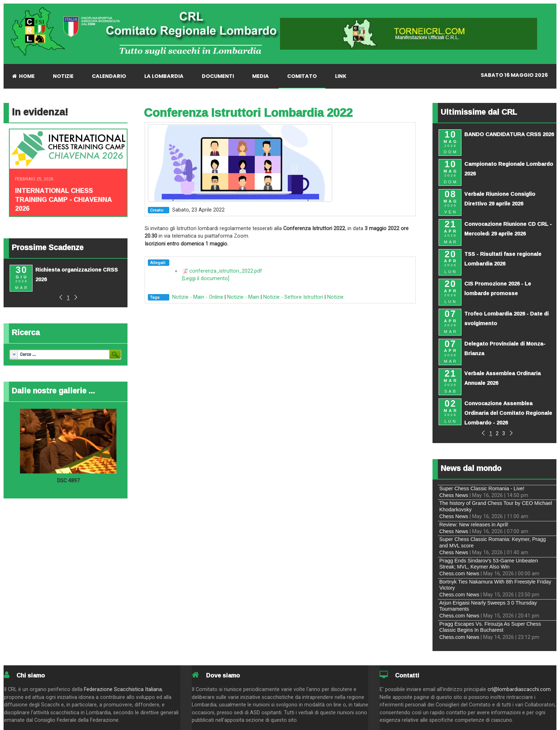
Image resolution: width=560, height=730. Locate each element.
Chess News (454, 495)
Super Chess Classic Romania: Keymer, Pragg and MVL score (492, 542)
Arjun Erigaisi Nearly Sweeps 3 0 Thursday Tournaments (488, 606)
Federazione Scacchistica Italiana (123, 689)
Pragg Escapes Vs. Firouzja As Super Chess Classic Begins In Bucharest (490, 627)
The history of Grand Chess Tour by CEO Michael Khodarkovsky (496, 506)
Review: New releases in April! (474, 525)
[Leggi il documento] (206, 279)
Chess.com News (459, 573)
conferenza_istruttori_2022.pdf (226, 271)
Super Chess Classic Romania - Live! (482, 488)
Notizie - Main (243, 297)
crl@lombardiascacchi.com (519, 689)
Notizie (335, 297)
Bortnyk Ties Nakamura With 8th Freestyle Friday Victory (495, 585)
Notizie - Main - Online (198, 297)
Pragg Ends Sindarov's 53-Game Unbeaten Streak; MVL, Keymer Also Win (489, 564)
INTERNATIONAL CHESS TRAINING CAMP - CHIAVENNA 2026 (63, 199)
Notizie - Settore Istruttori (293, 297)
